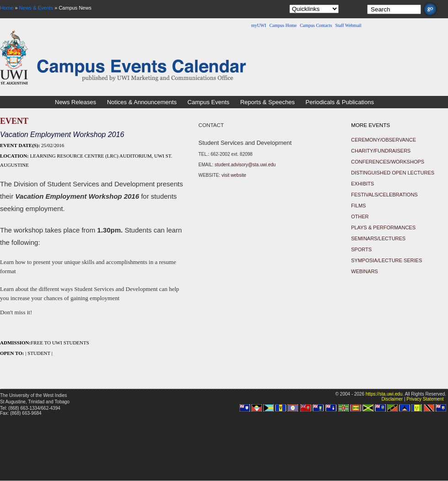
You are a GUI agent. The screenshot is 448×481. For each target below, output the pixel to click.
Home (7, 8)
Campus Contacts (316, 25)
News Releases (75, 102)
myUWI (259, 25)
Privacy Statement (425, 399)
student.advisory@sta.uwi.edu (245, 165)
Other (360, 217)
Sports (361, 249)
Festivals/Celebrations (384, 195)
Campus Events (208, 102)
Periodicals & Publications (340, 102)
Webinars (365, 271)
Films (358, 206)
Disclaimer (392, 399)
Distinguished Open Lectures (393, 173)
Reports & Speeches (267, 102)
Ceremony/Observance (384, 140)
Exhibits (363, 184)
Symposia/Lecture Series (387, 260)
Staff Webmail (348, 25)
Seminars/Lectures (378, 238)
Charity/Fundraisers (381, 151)
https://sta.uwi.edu (384, 394)
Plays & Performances (383, 227)
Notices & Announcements (142, 102)
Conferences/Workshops (388, 162)
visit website (234, 175)
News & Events (36, 8)
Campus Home (283, 25)
